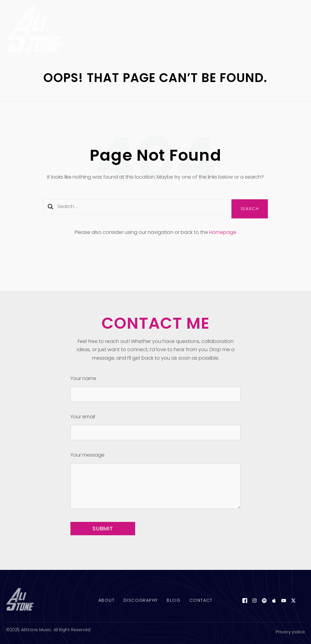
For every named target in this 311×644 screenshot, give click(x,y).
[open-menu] (298, 31)
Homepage (223, 232)
